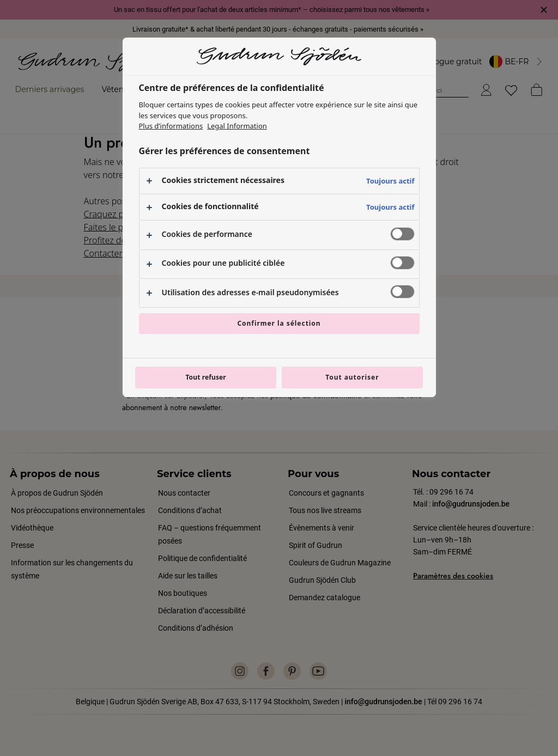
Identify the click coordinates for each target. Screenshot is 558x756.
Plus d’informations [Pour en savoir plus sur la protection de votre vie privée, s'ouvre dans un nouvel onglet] (171, 126)
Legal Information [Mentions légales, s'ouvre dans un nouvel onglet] (237, 126)
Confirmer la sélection (279, 323)
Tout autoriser (352, 377)
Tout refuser (205, 377)
